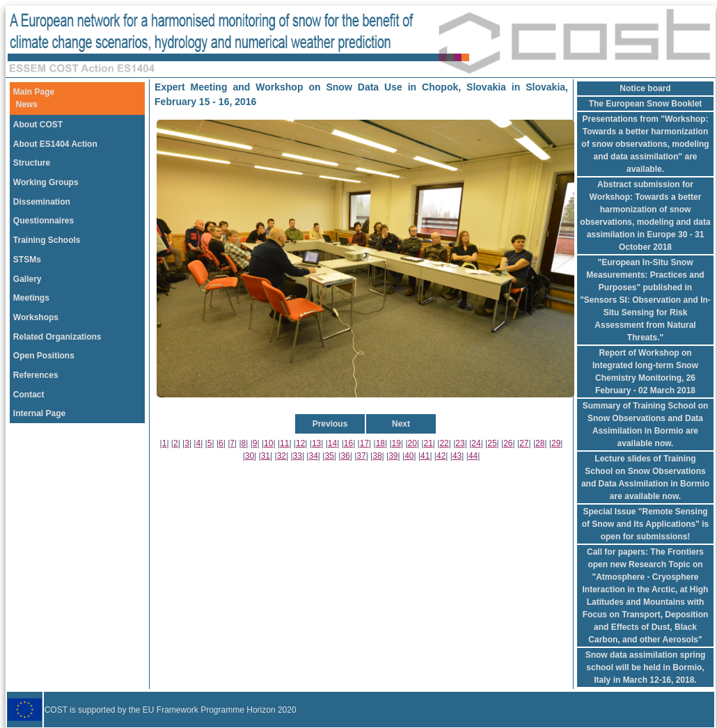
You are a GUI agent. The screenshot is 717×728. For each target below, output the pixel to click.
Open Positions (44, 356)
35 (329, 456)
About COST (38, 125)
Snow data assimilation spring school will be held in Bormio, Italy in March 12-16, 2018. (646, 667)
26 (508, 443)
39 (393, 456)
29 (556, 443)
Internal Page (39, 413)
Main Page (34, 92)
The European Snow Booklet (646, 104)
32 (282, 456)
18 (380, 443)
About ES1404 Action (55, 144)
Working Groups (46, 182)
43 (457, 456)
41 (425, 456)
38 (377, 456)
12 (300, 443)
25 (492, 443)
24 (476, 443)
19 (396, 443)
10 (268, 443)
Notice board (645, 88)
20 (412, 443)
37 (361, 456)
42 (441, 456)
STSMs (27, 260)
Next (401, 424)
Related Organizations (57, 337)
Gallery (27, 279)
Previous (330, 424)
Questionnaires (44, 221)
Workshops (36, 317)
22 (444, 443)
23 (460, 443)
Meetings (31, 298)
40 (409, 456)
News (27, 104)
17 (364, 443)
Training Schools (47, 240)
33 (298, 456)
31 (266, 456)
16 (348, 443)
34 (314, 456)
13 (316, 443)
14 (332, 443)
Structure (32, 163)
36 (345, 456)
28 (540, 443)
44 (473, 456)
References (36, 375)
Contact (29, 395)
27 (524, 443)
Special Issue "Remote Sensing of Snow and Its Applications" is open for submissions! (646, 524)
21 (428, 443)
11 (284, 443)
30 (250, 456)
